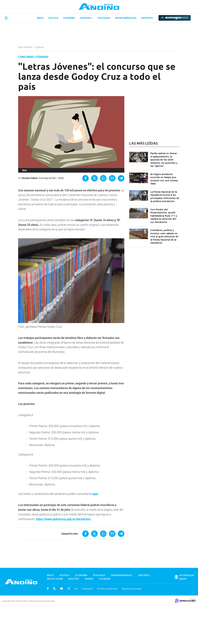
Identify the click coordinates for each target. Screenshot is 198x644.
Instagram (69, 589)
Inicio (40, 18)
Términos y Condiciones (107, 589)
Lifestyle (74, 579)
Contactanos (87, 589)
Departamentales (126, 18)
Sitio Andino (25, 47)
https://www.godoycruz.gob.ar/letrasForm (63, 519)
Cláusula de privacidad (131, 589)
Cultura (40, 47)
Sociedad (86, 18)
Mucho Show (55, 579)
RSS (76, 589)
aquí (95, 494)
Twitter (54, 589)
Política (53, 18)
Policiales (104, 18)
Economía (69, 18)
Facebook (48, 589)
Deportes (147, 18)
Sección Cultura (30, 178)
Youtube (62, 589)
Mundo (89, 579)
